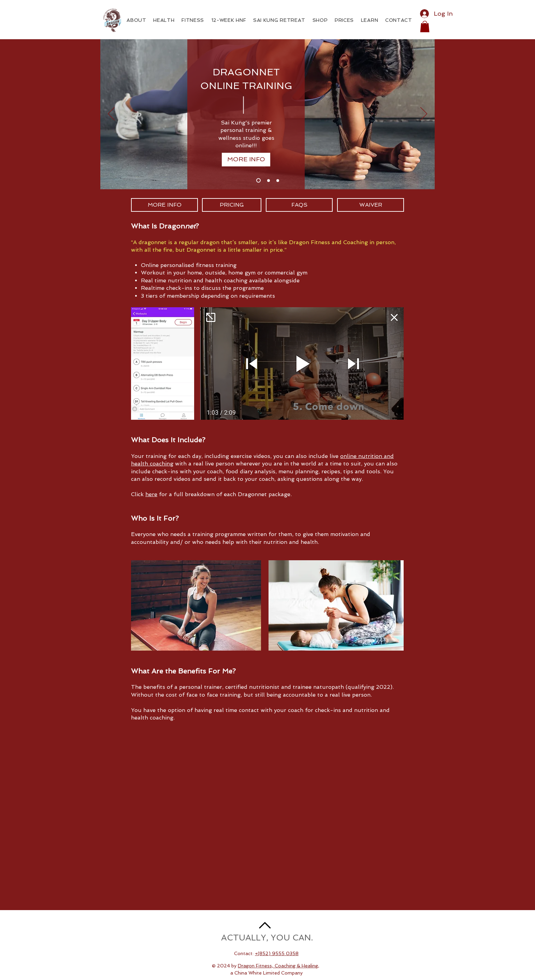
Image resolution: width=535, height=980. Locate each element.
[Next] (424, 114)
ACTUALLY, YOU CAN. (267, 938)
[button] (425, 26)
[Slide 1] (258, 181)
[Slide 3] (278, 180)
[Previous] (111, 114)
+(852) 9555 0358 (277, 953)
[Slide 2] (269, 180)
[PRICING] (232, 205)
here (151, 494)
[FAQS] (299, 205)
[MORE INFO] (246, 160)
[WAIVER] (371, 205)
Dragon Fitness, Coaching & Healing (278, 966)
